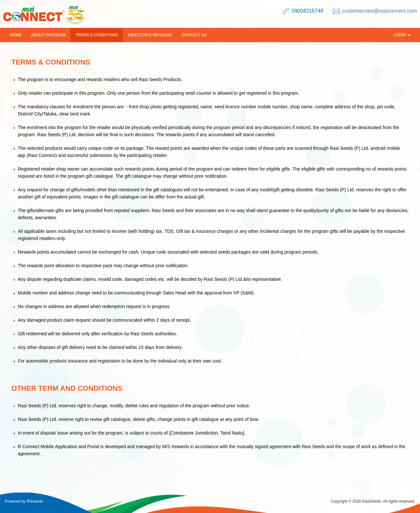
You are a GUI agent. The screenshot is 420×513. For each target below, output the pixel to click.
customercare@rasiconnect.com (379, 11)
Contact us (194, 35)
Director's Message (150, 35)
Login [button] (402, 35)
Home (16, 35)
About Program (48, 35)
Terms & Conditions (97, 35)
